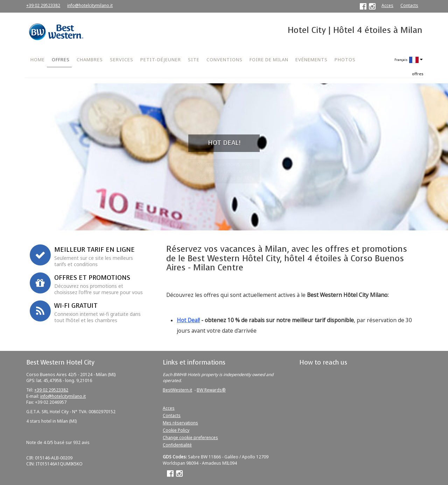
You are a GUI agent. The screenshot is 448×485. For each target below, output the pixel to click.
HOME (38, 60)
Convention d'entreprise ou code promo (98, 189)
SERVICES (122, 60)
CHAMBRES (90, 60)
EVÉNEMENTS (311, 60)
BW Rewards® (211, 390)
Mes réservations (180, 423)
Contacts (409, 5)
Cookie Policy (176, 430)
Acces (387, 5)
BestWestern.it (177, 390)
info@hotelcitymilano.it (90, 5)
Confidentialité (177, 445)
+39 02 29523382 (43, 5)
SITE (194, 60)
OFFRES (61, 60)
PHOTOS (345, 60)
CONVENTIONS (225, 60)
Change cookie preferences (190, 438)
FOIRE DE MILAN (269, 60)
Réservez (106, 224)
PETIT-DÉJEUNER (161, 60)
